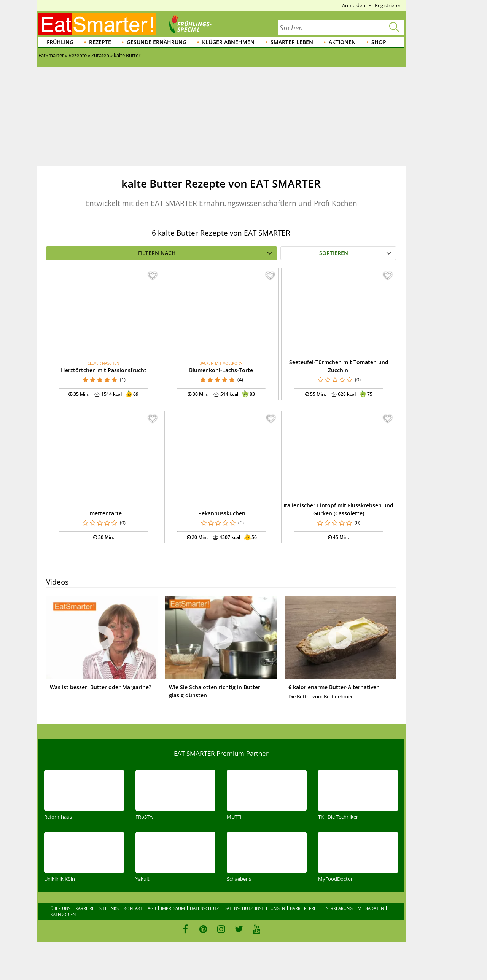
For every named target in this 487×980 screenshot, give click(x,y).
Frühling (60, 42)
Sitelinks (109, 908)
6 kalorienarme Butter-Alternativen (334, 687)
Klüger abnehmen (228, 42)
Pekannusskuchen (222, 513)
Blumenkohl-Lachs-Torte (221, 370)
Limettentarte (103, 513)
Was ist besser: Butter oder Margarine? (100, 687)
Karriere (85, 908)
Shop (379, 42)
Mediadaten (371, 908)
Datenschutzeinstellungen (254, 908)
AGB (152, 908)
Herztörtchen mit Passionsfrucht (104, 370)
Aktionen (342, 42)
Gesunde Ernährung (157, 42)
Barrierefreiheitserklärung (321, 908)
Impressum (173, 908)
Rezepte (100, 42)
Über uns (60, 908)
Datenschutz (204, 908)
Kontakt (133, 908)
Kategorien (63, 914)
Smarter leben (292, 42)
